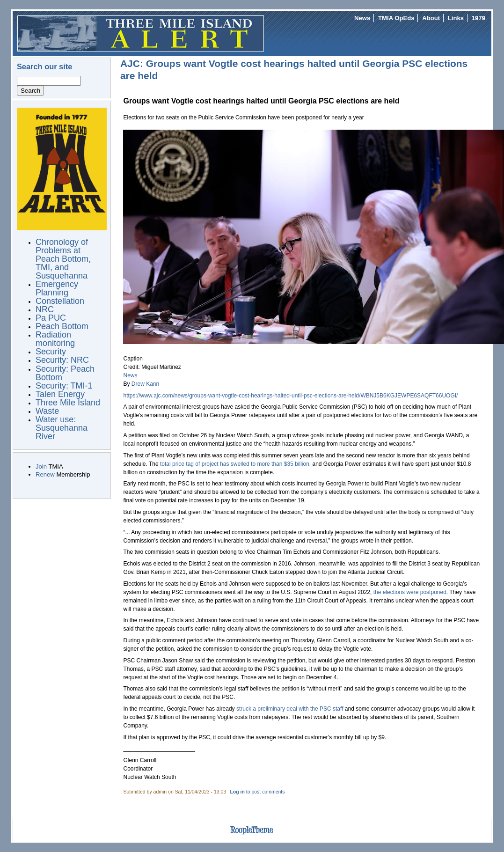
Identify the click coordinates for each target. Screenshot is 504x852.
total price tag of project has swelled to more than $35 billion (235, 464)
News (362, 18)
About (431, 18)
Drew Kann (145, 384)
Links (456, 18)
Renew (45, 474)
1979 (478, 18)
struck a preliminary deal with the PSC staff (290, 709)
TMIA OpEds (396, 18)
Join (41, 466)
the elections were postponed (410, 592)
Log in (237, 792)
